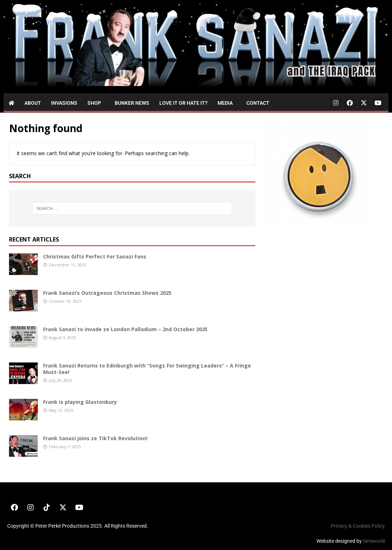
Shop (94, 103)
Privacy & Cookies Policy (358, 526)
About (33, 103)
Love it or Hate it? (183, 103)
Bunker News (132, 103)
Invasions (64, 103)
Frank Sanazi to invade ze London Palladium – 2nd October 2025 (125, 329)
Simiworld (374, 541)
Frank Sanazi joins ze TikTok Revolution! (95, 438)
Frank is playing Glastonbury (80, 402)
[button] (96, 103)
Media (225, 103)
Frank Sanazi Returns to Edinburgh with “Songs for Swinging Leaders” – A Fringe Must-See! (147, 369)
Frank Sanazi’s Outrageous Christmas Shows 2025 (107, 293)
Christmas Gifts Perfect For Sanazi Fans (95, 256)
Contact (258, 103)
